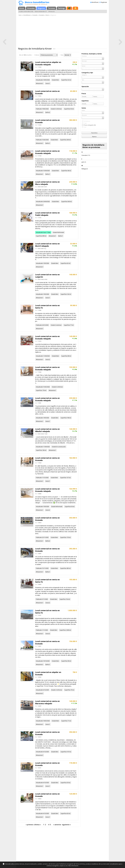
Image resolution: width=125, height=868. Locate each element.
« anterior (57, 825)
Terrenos (51, 8)
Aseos (47, 83)
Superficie (64, 80)
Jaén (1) (84, 162)
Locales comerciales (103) (26, 11)
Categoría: (84, 75)
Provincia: (84, 56)
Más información (73, 866)
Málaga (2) (85, 169)
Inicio (20, 15)
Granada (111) (86, 155)
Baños (47, 112)
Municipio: (84, 61)
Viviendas (31, 8)
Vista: (62, 55)
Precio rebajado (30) (90, 125)
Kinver (22, 8)
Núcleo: (84, 66)
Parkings (61, 8)
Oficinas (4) (51, 11)
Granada (35, 15)
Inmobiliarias (27, 15)
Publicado (39, 109)
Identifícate (95, 2)
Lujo (85, 127)
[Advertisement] (62, 31)
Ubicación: (84, 115)
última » (37, 825)
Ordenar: (37, 55)
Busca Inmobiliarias (37, 2)
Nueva (94, 136)
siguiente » (66, 825)
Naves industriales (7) (41, 11)
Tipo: (83, 80)
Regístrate (104, 2)
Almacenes (39, 83)
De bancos (87, 121)
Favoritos (94, 133)
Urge (85, 123)
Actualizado (39, 80)
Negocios (41, 8)
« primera (30, 825)
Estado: (83, 110)
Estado (54, 80)
